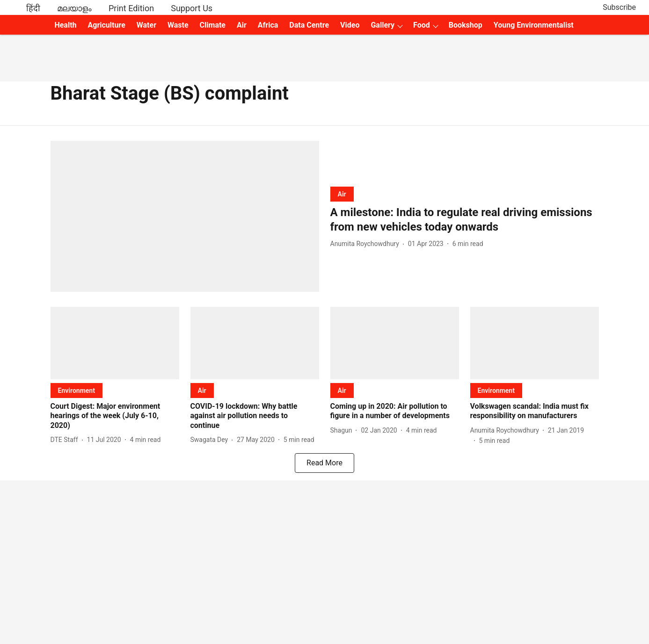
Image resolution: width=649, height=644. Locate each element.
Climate (213, 25)
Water (146, 25)
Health (65, 25)
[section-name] (342, 194)
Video (350, 25)
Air (242, 25)
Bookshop (466, 25)
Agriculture (107, 25)
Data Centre (309, 25)
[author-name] (367, 244)
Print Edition (131, 8)
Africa (268, 25)
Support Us (192, 8)
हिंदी (33, 8)
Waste (178, 25)
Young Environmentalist (534, 25)
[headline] (465, 220)
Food (422, 25)
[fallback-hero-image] (185, 216)
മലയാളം (74, 8)
